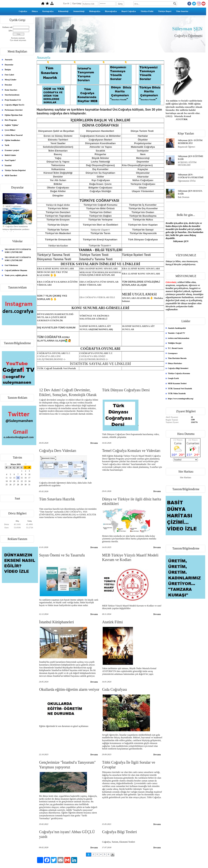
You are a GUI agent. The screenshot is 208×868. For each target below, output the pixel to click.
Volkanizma (58, 169)
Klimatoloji (63, 11)
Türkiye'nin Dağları (100, 216)
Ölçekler (143, 140)
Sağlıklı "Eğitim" (12, 125)
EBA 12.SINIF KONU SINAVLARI (141, 274)
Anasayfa (9, 60)
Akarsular (143, 177)
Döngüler (58, 196)
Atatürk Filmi (112, 622)
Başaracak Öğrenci (187, 147)
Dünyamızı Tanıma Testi (54, 259)
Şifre (10, 31)
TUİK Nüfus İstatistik (177, 393)
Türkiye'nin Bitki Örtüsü (101, 208)
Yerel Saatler (58, 143)
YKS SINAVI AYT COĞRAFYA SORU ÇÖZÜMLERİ (18, 259)
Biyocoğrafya (111, 11)
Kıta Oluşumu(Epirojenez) (137, 165)
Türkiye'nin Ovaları (143, 212)
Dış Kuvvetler (100, 169)
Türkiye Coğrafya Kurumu (179, 373)
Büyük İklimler (100, 158)
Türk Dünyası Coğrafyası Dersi (126, 390)
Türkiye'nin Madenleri (58, 233)
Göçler (143, 188)
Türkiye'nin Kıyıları (58, 246)
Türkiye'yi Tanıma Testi (54, 255)
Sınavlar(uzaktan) (12, 95)
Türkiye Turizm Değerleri (15, 170)
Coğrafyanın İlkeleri (100, 140)
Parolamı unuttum (18, 38)
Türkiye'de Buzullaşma (143, 216)
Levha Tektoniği (100, 162)
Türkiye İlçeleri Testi (136, 255)
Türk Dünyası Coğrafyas (142, 239)
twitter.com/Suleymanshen (179, 338)
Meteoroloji (143, 158)
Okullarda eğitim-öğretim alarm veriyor (69, 689)
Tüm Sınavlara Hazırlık (57, 499)
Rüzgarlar (100, 154)
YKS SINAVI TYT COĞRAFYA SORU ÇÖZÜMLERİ (18, 251)
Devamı (94, 443)
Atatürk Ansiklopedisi (177, 328)
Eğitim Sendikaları (12, 140)
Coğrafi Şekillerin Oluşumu (16, 270)
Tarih (7, 145)
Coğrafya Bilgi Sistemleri (178, 368)
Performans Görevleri (14, 110)
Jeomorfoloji (79, 11)
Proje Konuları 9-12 (13, 100)
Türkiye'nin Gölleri (101, 212)
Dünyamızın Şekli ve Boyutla (55, 131)
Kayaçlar (143, 169)
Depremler (143, 162)
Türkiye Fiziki (147, 11)
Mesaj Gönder (10, 80)
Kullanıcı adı (7, 27)
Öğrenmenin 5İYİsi (187, 181)
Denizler (58, 177)
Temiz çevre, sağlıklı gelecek (16, 275)
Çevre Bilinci (10, 130)
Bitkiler (58, 184)
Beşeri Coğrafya (129, 11)
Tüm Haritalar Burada (177, 358)
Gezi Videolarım (11, 265)
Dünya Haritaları (175, 363)
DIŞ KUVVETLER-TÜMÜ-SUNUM (56, 328)
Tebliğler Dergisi (175, 343)
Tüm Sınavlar (182, 11)
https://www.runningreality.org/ (181, 399)
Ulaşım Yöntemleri (143, 191)
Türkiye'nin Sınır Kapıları (143, 225)
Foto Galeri (9, 75)
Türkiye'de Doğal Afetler (58, 205)
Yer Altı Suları (58, 180)
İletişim (8, 70)
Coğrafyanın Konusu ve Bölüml (99, 136)
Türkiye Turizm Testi (94, 255)
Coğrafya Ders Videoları (58, 451)
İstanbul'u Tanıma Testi (96, 259)
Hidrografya (95, 11)
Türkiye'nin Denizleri (58, 212)
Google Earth (173, 378)
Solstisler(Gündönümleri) (58, 147)
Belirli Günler (10, 155)
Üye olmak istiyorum (18, 40)
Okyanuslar (143, 173)
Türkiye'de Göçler (58, 225)
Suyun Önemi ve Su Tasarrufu (62, 555)
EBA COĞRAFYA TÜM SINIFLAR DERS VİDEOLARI (99, 283)
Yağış (58, 158)
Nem (143, 154)
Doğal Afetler (58, 191)
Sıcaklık (100, 151)
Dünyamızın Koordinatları (100, 143)
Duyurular (9, 65)
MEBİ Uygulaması (13, 212)
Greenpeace (173, 353)
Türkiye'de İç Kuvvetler (143, 205)
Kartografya (48, 11)
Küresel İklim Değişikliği (58, 173)
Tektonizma (58, 165)
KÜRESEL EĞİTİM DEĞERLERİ (187, 164)
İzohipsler (143, 151)
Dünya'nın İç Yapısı (58, 162)
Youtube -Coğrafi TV (176, 333)
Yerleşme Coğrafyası (143, 184)
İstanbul (8, 165)
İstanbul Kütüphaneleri (57, 622)
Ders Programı (11, 120)
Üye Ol (66, 3)
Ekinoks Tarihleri (58, 140)
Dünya (35, 11)
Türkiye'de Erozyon (58, 220)
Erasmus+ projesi (12, 150)
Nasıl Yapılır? (10, 160)
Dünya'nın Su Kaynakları (100, 173)
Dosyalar (8, 85)
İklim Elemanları (58, 151)
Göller (101, 177)
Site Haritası (185, 477)
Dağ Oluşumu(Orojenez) (101, 165)
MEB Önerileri (11, 175)
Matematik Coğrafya (143, 147)
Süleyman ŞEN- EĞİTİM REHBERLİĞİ (190, 142)
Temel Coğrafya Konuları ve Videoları (131, 451)
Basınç (58, 154)
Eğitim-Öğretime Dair (14, 115)
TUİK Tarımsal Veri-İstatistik (180, 389)
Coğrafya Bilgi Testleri (120, 832)
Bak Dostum (184, 197)
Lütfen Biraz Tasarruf (14, 135)
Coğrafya (23, 11)
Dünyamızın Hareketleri (100, 131)
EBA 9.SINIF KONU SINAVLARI (55, 268)
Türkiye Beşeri (165, 11)
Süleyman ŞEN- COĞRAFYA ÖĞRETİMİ (191, 176)
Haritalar (143, 136)
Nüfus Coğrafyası (143, 180)
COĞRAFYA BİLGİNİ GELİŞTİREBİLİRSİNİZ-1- (54, 356)
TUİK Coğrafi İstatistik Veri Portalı (56, 368)
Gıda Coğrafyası (115, 689)
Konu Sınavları (11, 90)
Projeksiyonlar (143, 143)
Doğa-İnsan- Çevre (100, 184)
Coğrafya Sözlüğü (100, 191)
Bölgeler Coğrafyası (100, 188)
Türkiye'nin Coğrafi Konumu (101, 205)
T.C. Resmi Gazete (175, 348)
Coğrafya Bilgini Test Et (14, 105)
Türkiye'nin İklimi (58, 208)
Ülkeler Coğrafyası (58, 188)
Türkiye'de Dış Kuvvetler (143, 208)
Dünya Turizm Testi (142, 131)
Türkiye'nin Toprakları (58, 216)
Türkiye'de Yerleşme (100, 220)
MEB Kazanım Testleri (177, 383)
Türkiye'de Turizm (58, 230)
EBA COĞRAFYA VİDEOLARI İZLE (97, 297)
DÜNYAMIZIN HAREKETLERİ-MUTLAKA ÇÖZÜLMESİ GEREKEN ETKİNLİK (55, 317)
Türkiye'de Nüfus (143, 220)
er (120, 136)
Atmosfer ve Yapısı (101, 147)
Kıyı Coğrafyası (101, 180)
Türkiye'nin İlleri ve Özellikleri (101, 225)
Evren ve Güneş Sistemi (58, 136)
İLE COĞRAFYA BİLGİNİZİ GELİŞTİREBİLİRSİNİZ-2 (96, 356)
